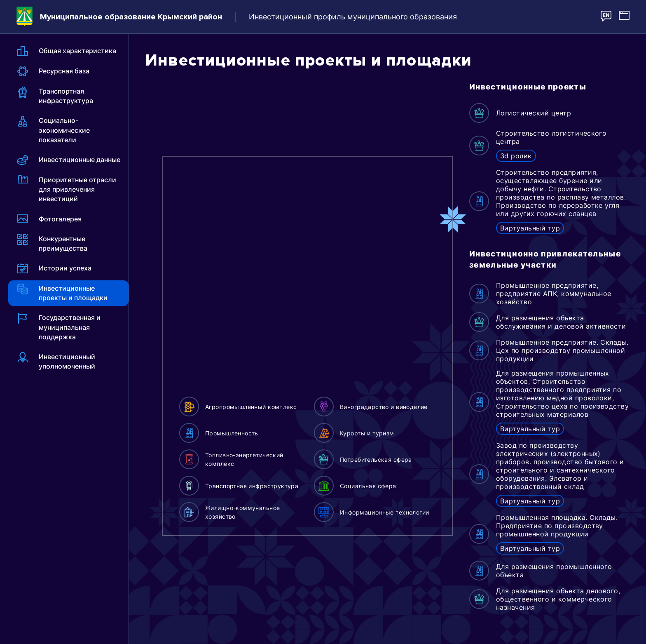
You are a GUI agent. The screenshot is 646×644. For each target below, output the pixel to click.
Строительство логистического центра (551, 137)
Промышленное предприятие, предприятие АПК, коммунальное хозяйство (554, 294)
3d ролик (516, 156)
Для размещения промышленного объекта (554, 571)
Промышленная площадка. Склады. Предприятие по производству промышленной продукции (557, 526)
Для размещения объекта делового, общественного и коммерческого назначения (558, 599)
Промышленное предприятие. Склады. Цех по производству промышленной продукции (562, 350)
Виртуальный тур (530, 228)
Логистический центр (534, 113)
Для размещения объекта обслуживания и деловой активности (561, 322)
